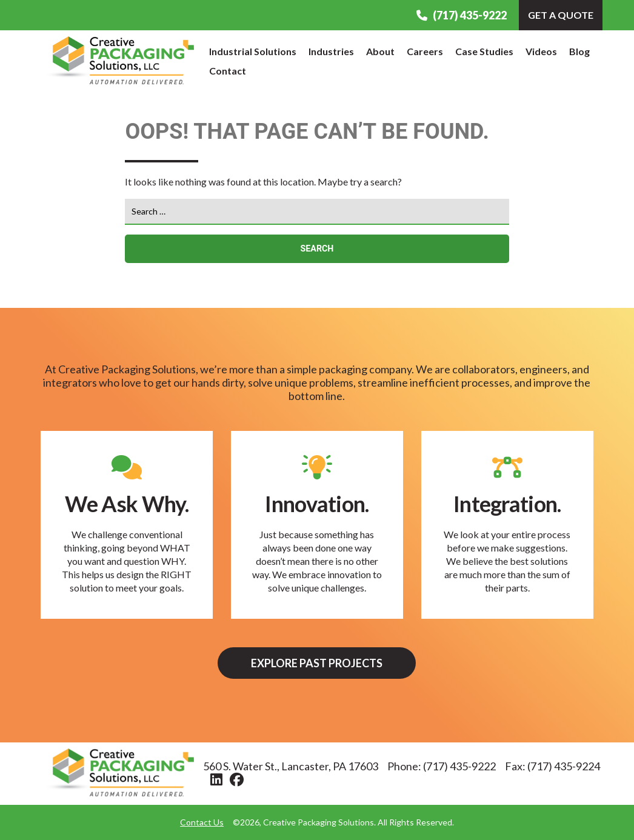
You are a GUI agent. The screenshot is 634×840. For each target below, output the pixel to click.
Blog (579, 51)
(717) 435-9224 (564, 766)
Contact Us (202, 822)
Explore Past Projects (317, 663)
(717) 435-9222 (462, 15)
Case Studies (484, 51)
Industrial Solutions (253, 51)
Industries (331, 51)
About (380, 51)
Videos (541, 51)
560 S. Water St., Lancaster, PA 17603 (291, 766)
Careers (425, 51)
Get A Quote (561, 15)
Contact (228, 71)
